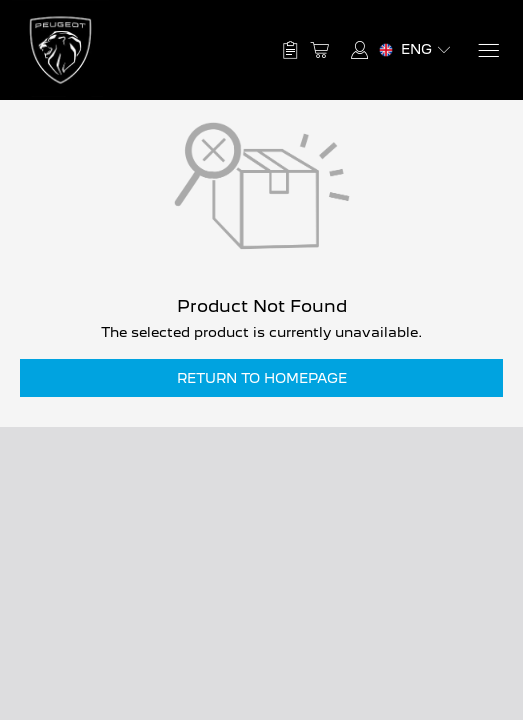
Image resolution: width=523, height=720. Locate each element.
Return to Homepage (262, 378)
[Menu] (487, 50)
